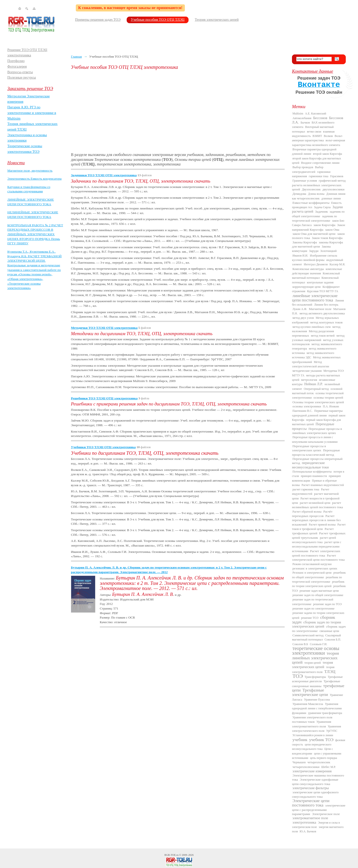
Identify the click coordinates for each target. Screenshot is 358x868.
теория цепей (313, 663)
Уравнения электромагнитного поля (312, 724)
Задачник (322, 212)
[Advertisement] (178, 111)
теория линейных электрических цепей (315, 658)
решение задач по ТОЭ (327, 604)
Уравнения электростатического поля (316, 729)
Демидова (299, 194)
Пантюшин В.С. (302, 411)
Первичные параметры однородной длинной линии (317, 413)
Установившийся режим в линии (313, 735)
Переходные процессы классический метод (316, 452)
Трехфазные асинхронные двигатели (317, 679)
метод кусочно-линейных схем (312, 327)
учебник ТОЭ (321, 740)
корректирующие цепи (307, 287)
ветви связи (314, 132)
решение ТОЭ (310, 618)
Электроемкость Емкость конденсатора (34, 179)
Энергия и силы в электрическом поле (316, 825)
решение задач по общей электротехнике (318, 595)
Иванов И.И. (300, 256)
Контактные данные (313, 71)
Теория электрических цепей (217, 20)
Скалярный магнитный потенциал (316, 637)
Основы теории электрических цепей (318, 402)
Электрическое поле (326, 814)
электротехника (304, 822)
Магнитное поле (320, 309)
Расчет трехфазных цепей (313, 531)
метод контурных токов (326, 322)
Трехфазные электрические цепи (310, 692)
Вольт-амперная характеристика (317, 138)
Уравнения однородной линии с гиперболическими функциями (317, 708)
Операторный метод (316, 389)
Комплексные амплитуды (308, 269)
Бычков (305, 123)
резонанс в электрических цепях (315, 568)
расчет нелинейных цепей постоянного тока (317, 505)
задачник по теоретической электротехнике (314, 218)
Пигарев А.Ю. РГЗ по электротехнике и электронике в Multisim (32, 113)
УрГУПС (332, 731)
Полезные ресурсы (22, 77)
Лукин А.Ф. (300, 309)
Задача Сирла (322, 207)
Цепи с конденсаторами (313, 751)
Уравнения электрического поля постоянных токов (312, 720)
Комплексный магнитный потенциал (316, 276)
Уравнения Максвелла (308, 704)
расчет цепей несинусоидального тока (314, 540)
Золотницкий (329, 251)
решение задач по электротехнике (313, 609)
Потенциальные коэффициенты (312, 472)
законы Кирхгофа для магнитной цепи (317, 244)
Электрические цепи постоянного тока (311, 803)
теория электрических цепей (312, 665)
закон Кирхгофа (324, 225)
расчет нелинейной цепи (315, 503)
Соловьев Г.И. (319, 644)
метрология (309, 380)
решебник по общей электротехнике (319, 575)
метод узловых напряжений (318, 338)
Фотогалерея (17, 66)
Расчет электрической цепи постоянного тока (318, 558)
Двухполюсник (311, 189)
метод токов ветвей (323, 336)
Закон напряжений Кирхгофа (319, 227)
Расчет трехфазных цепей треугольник (319, 535)
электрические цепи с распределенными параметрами (319, 810)
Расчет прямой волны (322, 525)
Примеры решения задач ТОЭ (98, 20)
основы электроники (307, 406)
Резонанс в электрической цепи (312, 573)
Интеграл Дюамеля (316, 264)
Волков (328, 136)
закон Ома (332, 230)
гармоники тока (319, 176)
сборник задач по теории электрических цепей (316, 624)
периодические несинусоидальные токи (310, 465)
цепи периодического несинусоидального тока (312, 747)
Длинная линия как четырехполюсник (319, 196)
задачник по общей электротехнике (318, 214)
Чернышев (299, 762)
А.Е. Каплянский (315, 114)
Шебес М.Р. (329, 767)
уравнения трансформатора (325, 713)
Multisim (298, 114)
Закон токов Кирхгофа (327, 238)
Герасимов (337, 176)
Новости (16, 163)
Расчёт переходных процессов (312, 514)
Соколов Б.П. (333, 640)
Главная (76, 57)
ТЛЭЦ (330, 672)
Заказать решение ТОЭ (30, 88)
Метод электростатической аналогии (311, 364)
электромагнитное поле (310, 818)
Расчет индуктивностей (311, 492)
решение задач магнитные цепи (319, 591)
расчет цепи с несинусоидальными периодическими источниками (317, 547)
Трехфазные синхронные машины (316, 683)
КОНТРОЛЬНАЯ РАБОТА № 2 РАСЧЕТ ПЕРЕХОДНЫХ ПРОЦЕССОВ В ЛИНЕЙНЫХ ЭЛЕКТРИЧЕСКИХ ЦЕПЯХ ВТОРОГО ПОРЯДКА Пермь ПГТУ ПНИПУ (35, 234)
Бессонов (320, 118)
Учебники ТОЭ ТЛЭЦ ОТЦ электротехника (103, 447)
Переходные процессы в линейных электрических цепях (317, 431)
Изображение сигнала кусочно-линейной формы (315, 258)
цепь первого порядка (324, 758)
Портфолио (16, 61)
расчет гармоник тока (306, 489)
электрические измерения (312, 771)
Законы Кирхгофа (305, 242)
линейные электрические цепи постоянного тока (315, 298)
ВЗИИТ (317, 136)
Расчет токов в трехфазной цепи (319, 527)
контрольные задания (320, 282)
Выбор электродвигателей (308, 169)
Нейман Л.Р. (313, 384)
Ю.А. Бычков (308, 831)
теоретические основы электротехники (316, 651)
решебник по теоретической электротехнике (317, 579)
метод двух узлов (303, 318)
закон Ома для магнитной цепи (314, 234)
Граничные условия (305, 181)
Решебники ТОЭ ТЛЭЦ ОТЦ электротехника (104, 398)
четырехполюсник (319, 762)
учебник (300, 740)
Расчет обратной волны (307, 512)
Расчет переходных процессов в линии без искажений (316, 520)
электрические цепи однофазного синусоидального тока (315, 794)
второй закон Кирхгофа (328, 154)
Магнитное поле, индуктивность (30, 170)
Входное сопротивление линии (320, 163)
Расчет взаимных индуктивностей (323, 485)
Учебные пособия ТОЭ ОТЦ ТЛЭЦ (158, 20)
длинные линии (331, 198)
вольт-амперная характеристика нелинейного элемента (319, 143)
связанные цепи (329, 631)
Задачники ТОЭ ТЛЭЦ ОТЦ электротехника (104, 175)
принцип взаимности (314, 476)
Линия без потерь (326, 305)
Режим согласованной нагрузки (312, 564)
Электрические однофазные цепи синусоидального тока (315, 782)
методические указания (307, 371)
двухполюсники (334, 189)
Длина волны (316, 194)
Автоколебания (302, 118)
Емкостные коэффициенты (311, 203)
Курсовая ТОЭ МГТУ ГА (323, 291)
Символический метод (308, 635)
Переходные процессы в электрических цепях (309, 448)
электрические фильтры (311, 788)
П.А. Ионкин (331, 406)
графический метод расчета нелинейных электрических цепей (319, 185)
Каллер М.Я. (337, 264)
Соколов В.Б (300, 644)
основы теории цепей (328, 398)
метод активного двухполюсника (322, 313)
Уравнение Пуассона (317, 700)
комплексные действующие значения (317, 271)
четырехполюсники (306, 767)
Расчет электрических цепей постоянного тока (316, 553)
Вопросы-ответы (20, 72)
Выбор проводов (303, 167)
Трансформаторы (315, 677)
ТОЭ (298, 676)
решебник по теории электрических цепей (318, 584)
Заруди (314, 251)
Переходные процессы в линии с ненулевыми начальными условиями (315, 439)
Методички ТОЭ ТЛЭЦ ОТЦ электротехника (104, 328)
